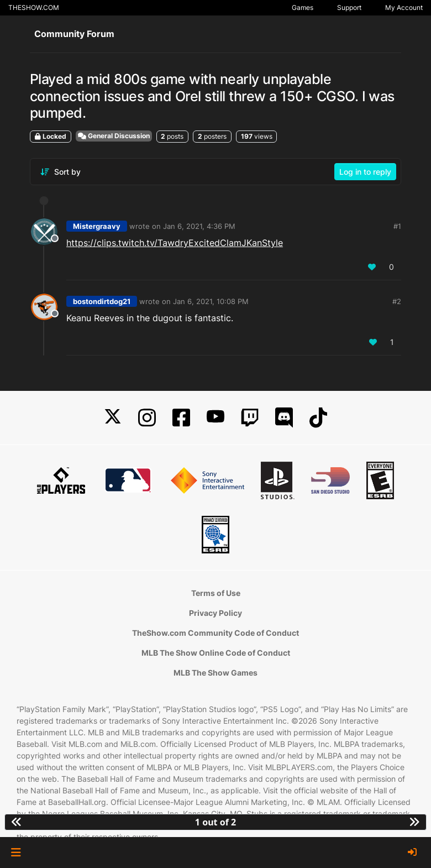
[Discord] (284, 418)
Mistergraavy (97, 226)
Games (303, 7)
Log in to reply (365, 172)
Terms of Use (216, 593)
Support (349, 7)
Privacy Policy (215, 613)
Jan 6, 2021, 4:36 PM (199, 226)
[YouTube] (215, 418)
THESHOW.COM (34, 7)
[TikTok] (318, 418)
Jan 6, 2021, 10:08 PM (211, 301)
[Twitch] (250, 418)
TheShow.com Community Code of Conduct (215, 633)
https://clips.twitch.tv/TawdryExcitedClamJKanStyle (175, 243)
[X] (113, 418)
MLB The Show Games (215, 673)
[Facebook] (181, 418)
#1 (397, 226)
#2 (397, 301)
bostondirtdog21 (102, 301)
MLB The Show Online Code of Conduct (216, 653)
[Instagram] (147, 418)
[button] (16, 853)
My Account (404, 7)
